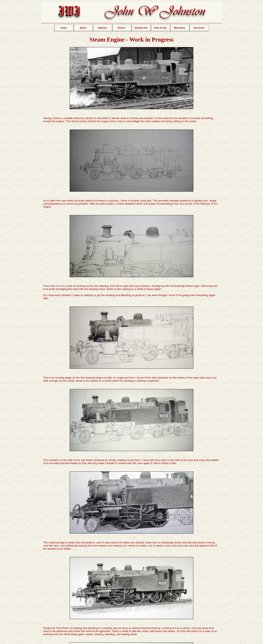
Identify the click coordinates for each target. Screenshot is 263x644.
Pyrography (131, 617)
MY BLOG (132, 590)
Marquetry (112, 617)
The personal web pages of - (138, 629)
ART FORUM (73, 590)
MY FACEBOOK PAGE (190, 616)
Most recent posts (131, 597)
